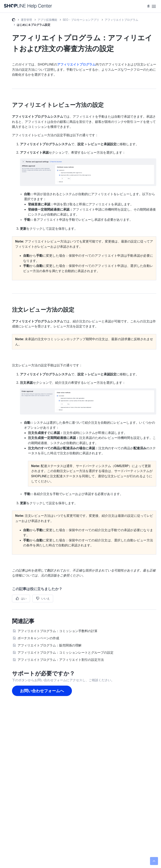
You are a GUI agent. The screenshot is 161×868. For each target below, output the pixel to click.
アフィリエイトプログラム (121, 20)
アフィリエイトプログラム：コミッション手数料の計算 (58, 631)
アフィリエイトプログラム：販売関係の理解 (50, 645)
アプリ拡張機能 (47, 20)
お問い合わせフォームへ (42, 691)
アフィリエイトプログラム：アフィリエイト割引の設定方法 (61, 660)
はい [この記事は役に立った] (24, 598)
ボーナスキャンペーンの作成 (38, 638)
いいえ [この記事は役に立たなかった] (46, 598)
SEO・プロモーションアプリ (81, 20)
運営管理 (26, 20)
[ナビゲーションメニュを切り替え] (154, 6)
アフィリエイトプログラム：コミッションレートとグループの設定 (66, 652)
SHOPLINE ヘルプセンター (14, 20)
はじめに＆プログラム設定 (34, 25)
